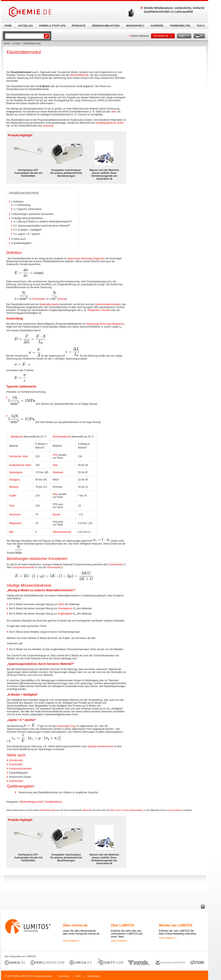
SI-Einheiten (39, 299)
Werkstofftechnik (79, 75)
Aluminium (15, 514)
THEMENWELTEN (180, 26)
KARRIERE (157, 26)
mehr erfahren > (72, 941)
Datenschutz (94, 976)
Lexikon (17, 43)
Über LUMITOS (123, 925)
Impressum (64, 976)
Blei (11, 532)
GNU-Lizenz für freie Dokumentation (126, 810)
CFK (55, 455)
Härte (61, 604)
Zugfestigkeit (65, 614)
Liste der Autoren (175, 810)
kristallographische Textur (110, 123)
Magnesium (16, 523)
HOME (8, 26)
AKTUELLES (25, 26)
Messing (14, 487)
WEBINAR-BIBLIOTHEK (106, 26)
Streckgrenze (65, 608)
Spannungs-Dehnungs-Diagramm (86, 258)
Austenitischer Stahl (20, 465)
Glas (55, 465)
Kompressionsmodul (24, 567)
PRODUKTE (79, 26)
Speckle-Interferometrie (100, 746)
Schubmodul (116, 564)
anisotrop (48, 126)
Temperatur (93, 310)
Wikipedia (87, 810)
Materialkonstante (49, 304)
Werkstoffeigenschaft (31, 802)
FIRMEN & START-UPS (52, 26)
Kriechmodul (16, 781)
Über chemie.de (75, 925)
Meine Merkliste (140, 36)
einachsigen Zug (66, 726)
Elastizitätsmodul (48, 810)
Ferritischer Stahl (19, 456)
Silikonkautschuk (62, 532)
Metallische (17, 437)
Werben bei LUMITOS (176, 925)
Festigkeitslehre (53, 802)
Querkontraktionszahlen (108, 304)
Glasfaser (58, 472)
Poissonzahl (54, 567)
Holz (55, 494)
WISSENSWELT (135, 26)
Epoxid (56, 514)
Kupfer (13, 496)
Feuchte (105, 310)
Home (7, 43)
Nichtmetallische (62, 437)
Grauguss (14, 480)
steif (114, 112)
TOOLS (201, 26)
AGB (78, 976)
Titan (12, 506)
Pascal (62, 299)
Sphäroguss (16, 472)
